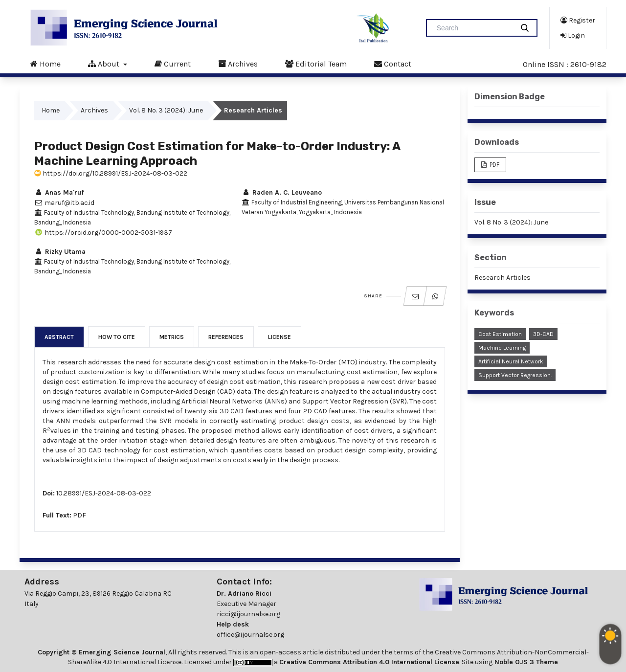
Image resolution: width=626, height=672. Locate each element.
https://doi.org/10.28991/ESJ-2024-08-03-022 (111, 173)
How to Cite (117, 337)
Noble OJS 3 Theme (525, 662)
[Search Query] (474, 28)
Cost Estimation (500, 334)
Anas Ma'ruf (59, 192)
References (226, 337)
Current (173, 64)
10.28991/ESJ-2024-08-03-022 (104, 493)
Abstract (59, 337)
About (105, 64)
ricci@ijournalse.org (248, 614)
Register (578, 20)
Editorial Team (316, 64)
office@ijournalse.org (250, 635)
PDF (79, 515)
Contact (393, 64)
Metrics (172, 337)
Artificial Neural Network (511, 361)
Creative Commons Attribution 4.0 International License (369, 662)
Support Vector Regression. (515, 375)
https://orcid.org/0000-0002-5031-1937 (103, 233)
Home (45, 64)
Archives (238, 64)
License (279, 337)
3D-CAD (543, 334)
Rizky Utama (60, 252)
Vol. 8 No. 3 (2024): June (166, 110)
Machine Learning (502, 348)
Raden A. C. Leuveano (282, 192)
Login (573, 35)
